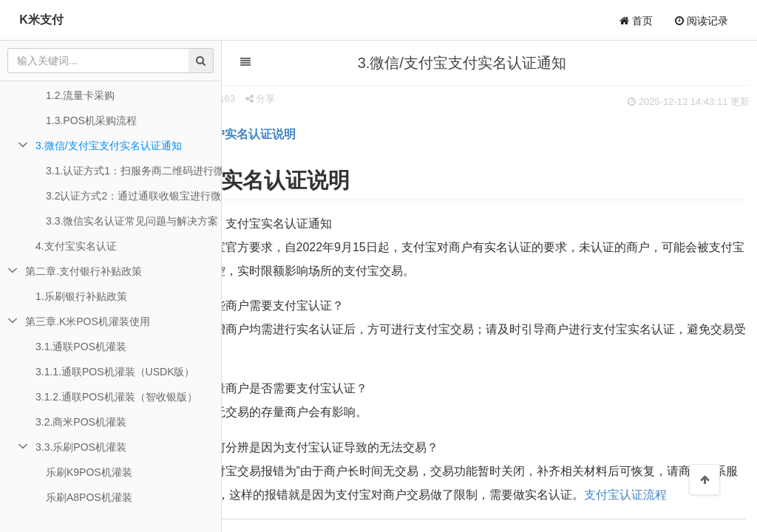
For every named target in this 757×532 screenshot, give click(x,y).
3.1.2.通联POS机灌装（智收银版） (116, 397)
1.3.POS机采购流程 (91, 120)
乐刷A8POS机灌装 (89, 497)
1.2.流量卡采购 (80, 95)
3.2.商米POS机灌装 (81, 422)
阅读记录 (702, 21)
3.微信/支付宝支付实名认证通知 (109, 146)
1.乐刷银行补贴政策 (81, 296)
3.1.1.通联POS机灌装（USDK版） (115, 372)
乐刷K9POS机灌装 (89, 472)
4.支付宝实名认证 (76, 246)
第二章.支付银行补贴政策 (84, 271)
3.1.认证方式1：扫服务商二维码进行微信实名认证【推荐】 (134, 171)
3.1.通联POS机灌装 (81, 347)
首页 (636, 21)
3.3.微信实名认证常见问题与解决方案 (132, 221)
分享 (301, 99)
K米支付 (41, 20)
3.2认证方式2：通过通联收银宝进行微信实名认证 (134, 196)
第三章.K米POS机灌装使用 (88, 321)
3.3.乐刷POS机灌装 (81, 447)
